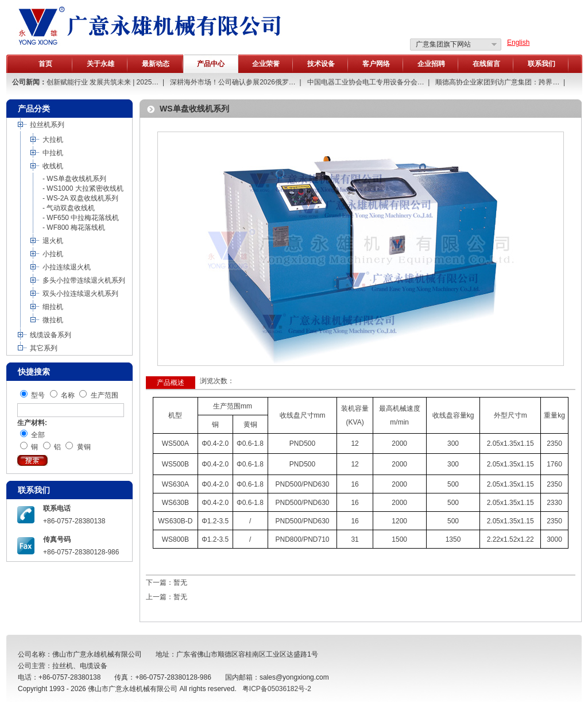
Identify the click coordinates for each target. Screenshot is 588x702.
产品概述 (171, 383)
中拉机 (53, 153)
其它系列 (44, 348)
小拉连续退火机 (67, 267)
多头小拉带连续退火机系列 (84, 280)
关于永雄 (100, 64)
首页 (45, 64)
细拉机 (53, 307)
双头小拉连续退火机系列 (80, 294)
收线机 (53, 166)
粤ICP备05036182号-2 (277, 689)
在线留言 (486, 64)
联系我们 (541, 64)
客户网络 (376, 64)
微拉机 (53, 320)
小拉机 (53, 254)
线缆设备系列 (51, 335)
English (518, 43)
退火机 (53, 241)
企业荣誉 (266, 64)
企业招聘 (431, 64)
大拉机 (53, 140)
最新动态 (156, 64)
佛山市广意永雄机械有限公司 (133, 689)
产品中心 (211, 64)
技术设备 (321, 64)
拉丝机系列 (47, 125)
